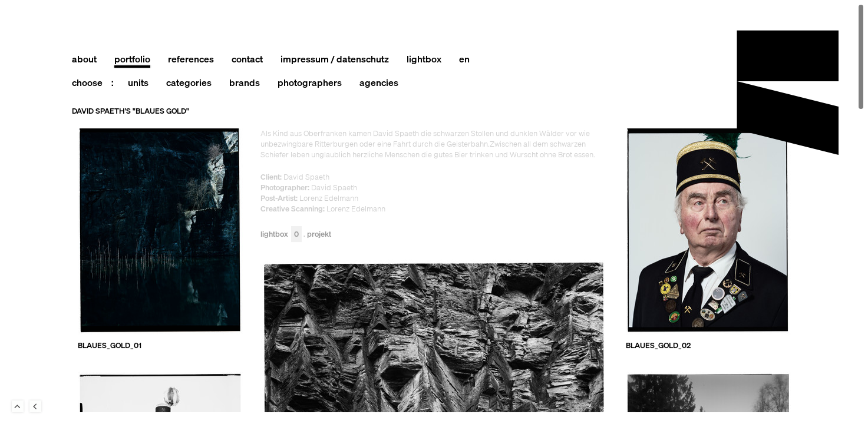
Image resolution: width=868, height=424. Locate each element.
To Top (18, 406)
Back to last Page (35, 406)
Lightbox (281, 235)
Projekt (319, 235)
